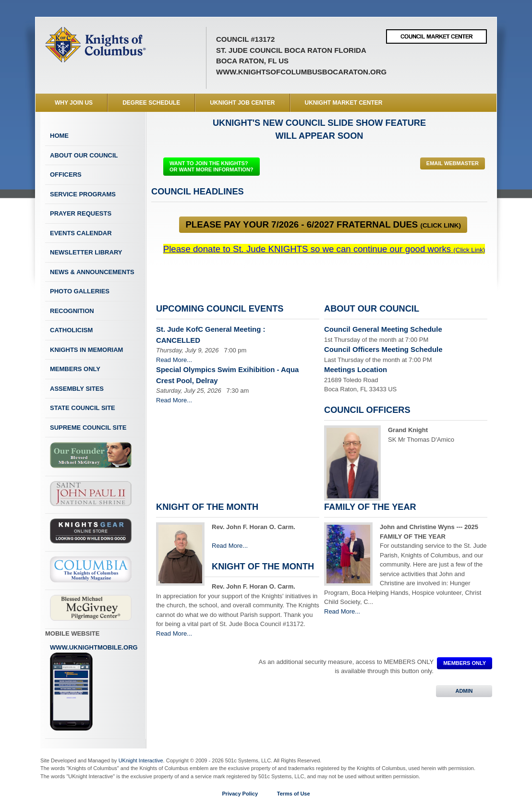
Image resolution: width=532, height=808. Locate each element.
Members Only (75, 369)
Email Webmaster (453, 163)
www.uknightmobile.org (94, 687)
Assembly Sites (77, 389)
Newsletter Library (86, 252)
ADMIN (464, 691)
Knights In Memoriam (86, 350)
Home (59, 136)
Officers (66, 175)
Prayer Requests (81, 213)
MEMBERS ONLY (465, 663)
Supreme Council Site (88, 428)
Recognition (72, 311)
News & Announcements (92, 272)
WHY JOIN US (74, 103)
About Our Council (84, 155)
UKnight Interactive (141, 760)
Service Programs (83, 194)
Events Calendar (81, 233)
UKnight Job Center (242, 103)
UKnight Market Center (344, 103)
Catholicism (71, 330)
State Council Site (83, 408)
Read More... (174, 360)
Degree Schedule (151, 103)
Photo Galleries (80, 291)
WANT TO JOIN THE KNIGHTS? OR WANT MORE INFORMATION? (212, 166)
